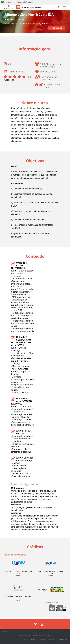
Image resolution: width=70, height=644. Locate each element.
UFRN (17, 576)
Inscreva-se (57, 28)
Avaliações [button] (9, 80)
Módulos (14, 24)
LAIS (17, 601)
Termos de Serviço (24, 636)
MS (50, 605)
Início (7, 24)
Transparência (63, 640)
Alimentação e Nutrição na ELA (35, 24)
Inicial (26, 640)
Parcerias (5, 632)
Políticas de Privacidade (41, 636)
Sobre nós (52, 640)
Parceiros (43, 640)
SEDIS (50, 576)
